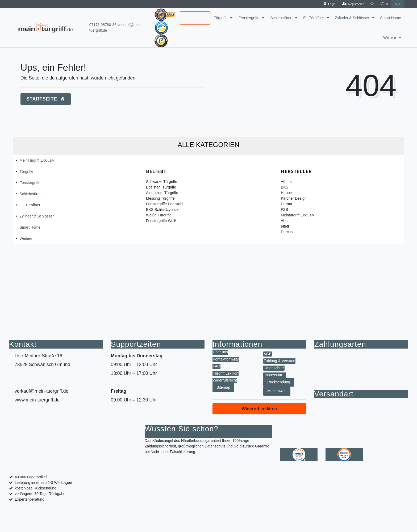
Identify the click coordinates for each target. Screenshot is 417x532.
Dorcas (287, 232)
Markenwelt (277, 391)
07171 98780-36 (103, 25)
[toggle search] (372, 4)
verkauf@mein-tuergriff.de (41, 391)
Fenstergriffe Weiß (161, 221)
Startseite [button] (46, 99)
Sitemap (223, 387)
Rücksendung (279, 382)
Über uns (220, 352)
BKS (285, 187)
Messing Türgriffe (160, 198)
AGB (268, 354)
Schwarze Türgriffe (162, 182)
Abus (285, 221)
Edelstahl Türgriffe (161, 187)
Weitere (390, 37)
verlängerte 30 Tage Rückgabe (40, 494)
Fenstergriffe (249, 18)
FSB (284, 210)
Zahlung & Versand (279, 361)
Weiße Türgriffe (159, 215)
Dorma (286, 204)
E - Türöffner (314, 18)
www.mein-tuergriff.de (37, 400)
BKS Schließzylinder (163, 210)
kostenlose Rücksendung (35, 488)
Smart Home (391, 18)
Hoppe (286, 193)
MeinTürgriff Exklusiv (190, 18)
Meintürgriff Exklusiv (297, 215)
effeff (285, 226)
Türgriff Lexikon (226, 373)
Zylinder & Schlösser (353, 18)
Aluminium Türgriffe (162, 193)
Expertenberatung (29, 499)
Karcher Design (294, 198)
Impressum (273, 375)
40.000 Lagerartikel (31, 477)
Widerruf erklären (259, 409)
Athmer (287, 182)
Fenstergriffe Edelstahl (165, 204)
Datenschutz (274, 368)
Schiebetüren (282, 18)
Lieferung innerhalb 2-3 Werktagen (43, 483)
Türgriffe (221, 18)
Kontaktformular (226, 359)
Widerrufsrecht (225, 380)
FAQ (216, 366)
